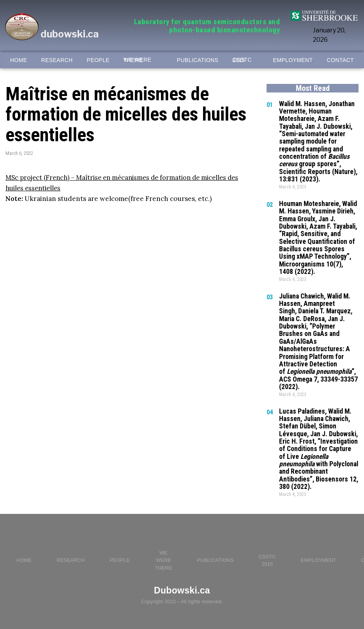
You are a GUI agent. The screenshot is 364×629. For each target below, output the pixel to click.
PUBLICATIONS (198, 60)
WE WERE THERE (137, 60)
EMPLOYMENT (293, 60)
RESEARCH (57, 60)
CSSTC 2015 (242, 60)
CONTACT (340, 60)
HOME (19, 60)
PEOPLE (98, 60)
